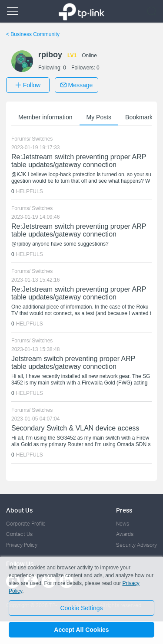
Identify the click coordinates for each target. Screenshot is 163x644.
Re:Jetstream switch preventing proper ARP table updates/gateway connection (79, 161)
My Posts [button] (99, 117)
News (123, 524)
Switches (42, 139)
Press (124, 510)
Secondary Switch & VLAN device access (75, 428)
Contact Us (19, 534)
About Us (19, 510)
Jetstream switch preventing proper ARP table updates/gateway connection (73, 363)
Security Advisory (136, 545)
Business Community (33, 34)
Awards (125, 534)
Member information (45, 117)
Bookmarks (140, 117)
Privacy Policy (22, 545)
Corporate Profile (26, 524)
